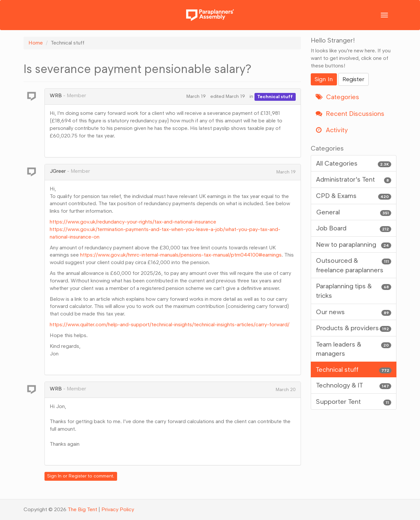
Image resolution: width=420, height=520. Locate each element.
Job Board (354, 228)
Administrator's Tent (354, 179)
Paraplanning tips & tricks (354, 290)
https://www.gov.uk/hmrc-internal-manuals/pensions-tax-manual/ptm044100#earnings (181, 255)
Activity (332, 130)
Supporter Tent (354, 402)
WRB (56, 95)
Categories (337, 97)
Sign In (54, 476)
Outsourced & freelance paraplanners (354, 265)
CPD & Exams (354, 196)
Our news (354, 312)
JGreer (58, 171)
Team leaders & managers (354, 349)
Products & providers (354, 328)
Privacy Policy (118, 509)
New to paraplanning (354, 245)
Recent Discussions (350, 114)
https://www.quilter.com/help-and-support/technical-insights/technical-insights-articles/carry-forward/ (170, 324)
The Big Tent (82, 509)
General (354, 212)
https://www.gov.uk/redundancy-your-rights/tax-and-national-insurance (133, 222)
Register (78, 476)
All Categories (354, 163)
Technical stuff (275, 96)
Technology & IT (354, 385)
